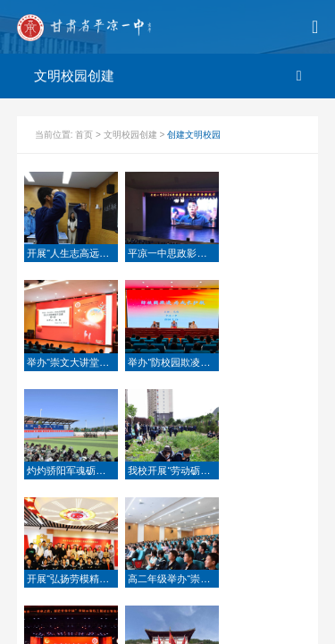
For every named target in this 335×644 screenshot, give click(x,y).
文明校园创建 (132, 135)
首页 (85, 135)
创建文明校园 (194, 135)
